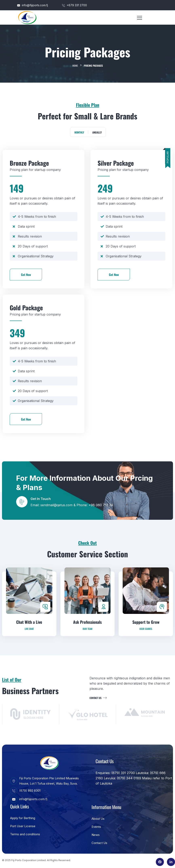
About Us (98, 819)
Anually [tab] (97, 132)
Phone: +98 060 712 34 (95, 505)
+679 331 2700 (74, 5)
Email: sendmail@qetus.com (52, 505)
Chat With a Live (29, 642)
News (96, 835)
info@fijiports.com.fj (33, 5)
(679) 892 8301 (25, 791)
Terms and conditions (25, 834)
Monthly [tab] (79, 132)
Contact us (98, 698)
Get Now (26, 275)
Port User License (23, 826)
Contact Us (99, 843)
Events (96, 827)
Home (75, 66)
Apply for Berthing (23, 818)
